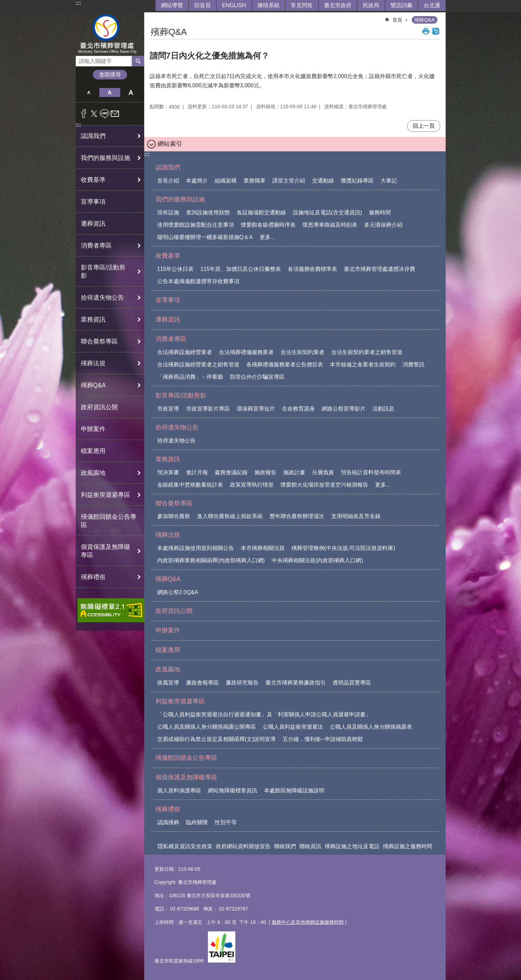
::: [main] (154, 17)
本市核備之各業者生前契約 (363, 365)
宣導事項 (93, 202)
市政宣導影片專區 (208, 409)
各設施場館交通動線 (261, 212)
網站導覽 (172, 5)
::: (78, 3)
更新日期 (164, 869)
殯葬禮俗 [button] (93, 577)
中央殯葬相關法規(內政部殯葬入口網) (317, 560)
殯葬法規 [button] (93, 363)
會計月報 (197, 472)
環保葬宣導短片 (256, 409)
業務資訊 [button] (93, 319)
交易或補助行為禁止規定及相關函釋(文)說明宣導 (217, 739)
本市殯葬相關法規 (263, 548)
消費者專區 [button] (96, 246)
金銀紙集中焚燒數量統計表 (190, 485)
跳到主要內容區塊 (4, 4)
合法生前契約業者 (302, 352)
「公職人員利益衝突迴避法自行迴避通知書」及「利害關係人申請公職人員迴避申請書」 (264, 714)
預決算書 (168, 472)
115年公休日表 (176, 269)
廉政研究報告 (242, 683)
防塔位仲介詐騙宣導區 (257, 377)
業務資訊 (168, 459)
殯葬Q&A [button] (93, 385)
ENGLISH (234, 5)
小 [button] (89, 92)
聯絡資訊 (310, 846)
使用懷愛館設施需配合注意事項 (196, 225)
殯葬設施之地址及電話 (352, 846)
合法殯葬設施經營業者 (185, 352)
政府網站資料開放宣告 (243, 846)
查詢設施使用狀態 (208, 212)
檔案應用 (93, 451)
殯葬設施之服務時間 (408, 846)
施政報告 (265, 472)
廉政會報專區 (202, 683)
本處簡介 (197, 181)
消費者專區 (171, 339)
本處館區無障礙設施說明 (294, 790)
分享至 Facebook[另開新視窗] (84, 114)
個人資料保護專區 (179, 790)
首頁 (397, 20)
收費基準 (168, 256)
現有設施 (168, 212)
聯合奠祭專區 (174, 503)
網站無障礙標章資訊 (233, 790)
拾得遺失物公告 (177, 427)
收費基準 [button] (93, 180)
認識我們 (168, 167)
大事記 (389, 181)
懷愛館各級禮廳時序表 (268, 225)
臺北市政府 (338, 5)
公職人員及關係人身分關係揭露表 (371, 727)
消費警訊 (413, 365)
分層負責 (323, 472)
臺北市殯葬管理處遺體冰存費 (380, 269)
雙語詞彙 (401, 5)
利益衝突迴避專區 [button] (106, 495)
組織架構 (226, 181)
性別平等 (226, 822)
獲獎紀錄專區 (357, 181)
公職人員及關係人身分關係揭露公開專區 (207, 727)
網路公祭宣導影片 (344, 409)
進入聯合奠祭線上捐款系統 (230, 516)
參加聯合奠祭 (174, 516)
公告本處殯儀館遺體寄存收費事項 (198, 281)
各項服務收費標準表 (312, 269)
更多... (267, 237)
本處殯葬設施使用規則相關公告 (196, 548)
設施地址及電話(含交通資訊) (328, 212)
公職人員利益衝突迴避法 (293, 727)
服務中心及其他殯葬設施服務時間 (308, 922)
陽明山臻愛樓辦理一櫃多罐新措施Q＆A (205, 237)
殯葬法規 (168, 535)
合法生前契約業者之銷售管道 (367, 352)
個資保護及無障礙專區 (186, 777)
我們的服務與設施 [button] (106, 158)
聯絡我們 (285, 846)
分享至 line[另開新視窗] (105, 114)
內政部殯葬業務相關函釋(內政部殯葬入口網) (211, 560)
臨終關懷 (197, 822)
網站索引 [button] (170, 144)
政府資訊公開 (99, 407)
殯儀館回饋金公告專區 (109, 521)
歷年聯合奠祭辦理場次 (297, 516)
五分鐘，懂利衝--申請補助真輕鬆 (323, 739)
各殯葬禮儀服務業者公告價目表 (285, 365)
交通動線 (323, 181)
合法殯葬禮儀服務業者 (246, 352)
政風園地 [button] (93, 473)
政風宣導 (168, 683)
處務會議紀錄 (231, 472)
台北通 (432, 5)
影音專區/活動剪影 (181, 395)
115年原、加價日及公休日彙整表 (241, 269)
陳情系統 (269, 5)
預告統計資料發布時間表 (371, 472)
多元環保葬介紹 (383, 225)
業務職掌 (255, 181)
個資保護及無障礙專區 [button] (106, 551)
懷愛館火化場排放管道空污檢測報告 (324, 485)
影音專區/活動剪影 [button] (103, 272)
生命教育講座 (298, 409)
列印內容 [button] (426, 31)
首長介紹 (168, 181)
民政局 (371, 5)
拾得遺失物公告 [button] (102, 298)
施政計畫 (294, 472)
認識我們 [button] (93, 136)
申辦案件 (93, 429)
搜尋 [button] (138, 61)
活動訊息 (383, 409)
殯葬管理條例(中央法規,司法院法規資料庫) (343, 548)
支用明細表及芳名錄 (356, 516)
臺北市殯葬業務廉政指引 (296, 683)
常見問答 (302, 5)
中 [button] (110, 92)
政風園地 (168, 669)
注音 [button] (436, 31)
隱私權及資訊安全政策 (185, 846)
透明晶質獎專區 (352, 683)
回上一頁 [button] (424, 126)
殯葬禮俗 (168, 809)
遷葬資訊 (93, 224)
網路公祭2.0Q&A (178, 592)
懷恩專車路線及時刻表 (330, 225)
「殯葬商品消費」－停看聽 (190, 377)
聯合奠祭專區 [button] (99, 341)
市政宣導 (168, 409)
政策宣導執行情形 (252, 485)
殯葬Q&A (424, 20)
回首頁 (202, 5)
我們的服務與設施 (180, 199)
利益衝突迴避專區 (180, 701)
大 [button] (131, 92)
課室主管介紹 (289, 181)
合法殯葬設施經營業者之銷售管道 (198, 365)
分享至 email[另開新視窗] (115, 114)
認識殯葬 (168, 822)
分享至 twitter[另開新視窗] (94, 114)
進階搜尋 (110, 74)
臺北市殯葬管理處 (110, 34)
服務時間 (380, 212)
